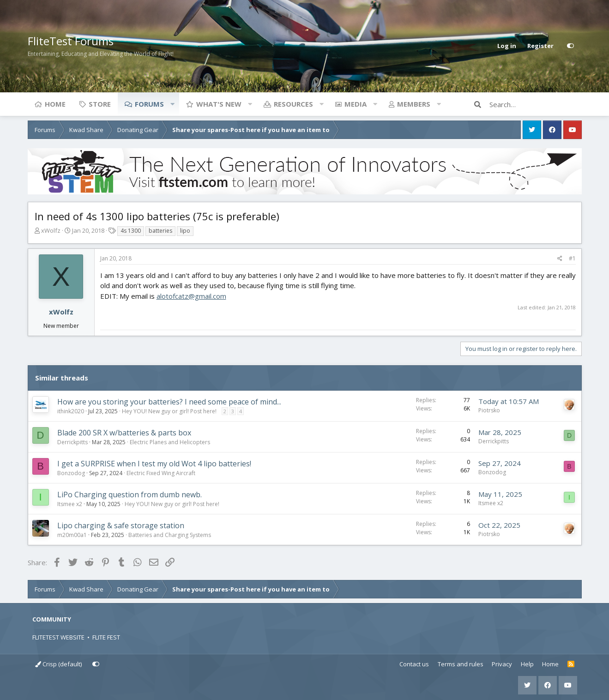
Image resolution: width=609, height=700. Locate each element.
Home (55, 104)
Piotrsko (489, 410)
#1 (572, 258)
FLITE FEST (106, 637)
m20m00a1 (72, 535)
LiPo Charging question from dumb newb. (130, 495)
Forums (149, 104)
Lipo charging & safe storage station (121, 525)
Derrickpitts (72, 442)
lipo (185, 231)
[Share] (560, 259)
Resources (293, 104)
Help (527, 664)
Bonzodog (71, 473)
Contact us (414, 664)
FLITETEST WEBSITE (58, 637)
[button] (173, 104)
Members (414, 104)
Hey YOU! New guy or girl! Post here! (169, 411)
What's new (219, 104)
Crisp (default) (58, 664)
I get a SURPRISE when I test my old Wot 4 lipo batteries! (154, 464)
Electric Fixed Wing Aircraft (161, 473)
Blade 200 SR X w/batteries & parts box (124, 433)
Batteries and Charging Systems (170, 535)
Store (100, 104)
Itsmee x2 (70, 504)
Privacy (502, 664)
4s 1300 (131, 231)
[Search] (536, 104)
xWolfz (51, 230)
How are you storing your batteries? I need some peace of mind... (169, 402)
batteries (160, 231)
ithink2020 (71, 411)
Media (356, 104)
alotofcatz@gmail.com (191, 296)
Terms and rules (461, 664)
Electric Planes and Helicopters (170, 442)
